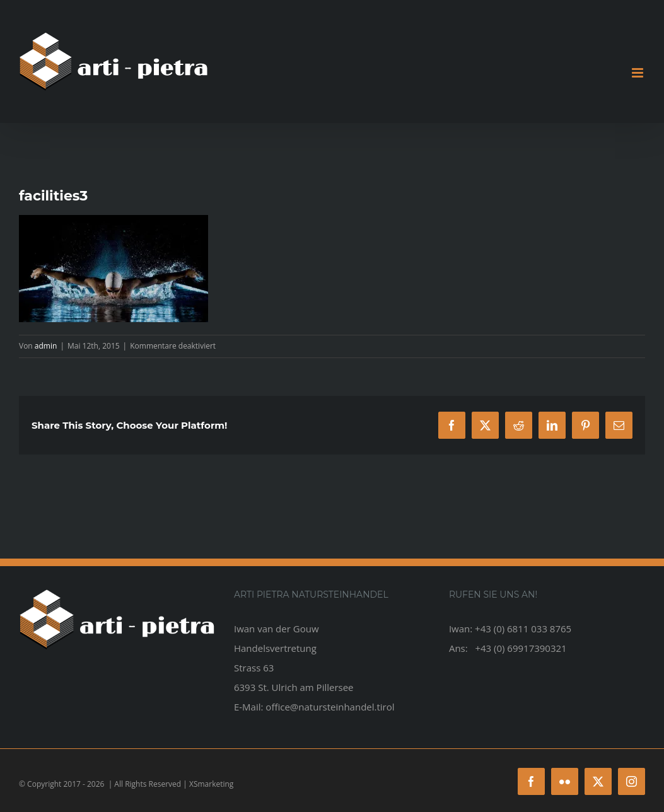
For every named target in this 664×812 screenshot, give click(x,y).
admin (46, 346)
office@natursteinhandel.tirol (330, 707)
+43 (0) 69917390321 (521, 648)
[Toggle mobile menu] (638, 73)
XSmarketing (211, 784)
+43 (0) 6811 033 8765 (523, 629)
